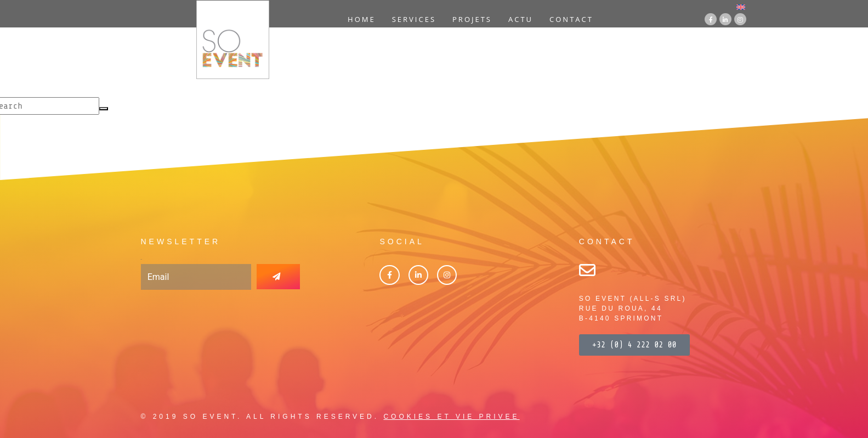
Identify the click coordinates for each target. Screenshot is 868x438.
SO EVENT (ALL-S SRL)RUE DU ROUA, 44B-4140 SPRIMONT (633, 308)
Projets (472, 19)
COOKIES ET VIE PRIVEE (451, 417)
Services (414, 19)
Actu (521, 19)
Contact (571, 19)
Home (362, 19)
